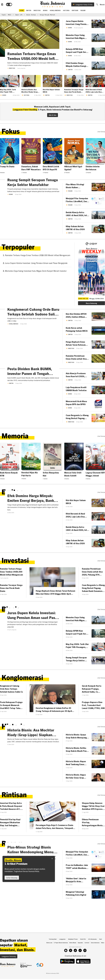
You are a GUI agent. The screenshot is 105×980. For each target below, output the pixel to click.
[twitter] (71, 960)
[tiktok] (75, 960)
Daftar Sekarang (12, 878)
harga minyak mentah (47, 15)
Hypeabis (80, 952)
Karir (101, 949)
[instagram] (66, 960)
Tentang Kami (53, 949)
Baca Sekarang (91, 304)
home (22, 11)
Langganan (62, 949)
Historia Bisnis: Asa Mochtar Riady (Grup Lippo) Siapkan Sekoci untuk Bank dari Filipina (31, 91)
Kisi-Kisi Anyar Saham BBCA (51, 91)
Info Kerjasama (92, 949)
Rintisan (75, 11)
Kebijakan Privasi (73, 949)
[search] (97, 5)
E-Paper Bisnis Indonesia (61, 952)
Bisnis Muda (73, 952)
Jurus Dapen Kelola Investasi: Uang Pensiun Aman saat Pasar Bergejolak (36, 263)
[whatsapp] (85, 960)
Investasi (37, 11)
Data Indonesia (95, 952)
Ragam (83, 11)
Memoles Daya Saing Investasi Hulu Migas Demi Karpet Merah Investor (36, 271)
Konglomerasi (55, 11)
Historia (66, 11)
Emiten (10, 421)
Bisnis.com (49, 952)
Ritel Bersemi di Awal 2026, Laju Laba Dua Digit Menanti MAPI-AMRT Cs (94, 91)
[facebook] (80, 960)
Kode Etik (83, 949)
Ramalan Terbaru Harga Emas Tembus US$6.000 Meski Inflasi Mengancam (38, 256)
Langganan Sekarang (9, 966)
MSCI (10, 15)
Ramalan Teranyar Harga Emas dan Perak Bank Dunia (74, 91)
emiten (29, 11)
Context (87, 952)
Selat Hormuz (31, 15)
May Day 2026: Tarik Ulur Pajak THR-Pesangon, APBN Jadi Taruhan (8, 91)
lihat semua (101, 132)
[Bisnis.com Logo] (2, 5)
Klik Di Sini (53, 115)
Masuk (103, 5)
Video (103, 952)
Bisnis (45, 11)
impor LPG (19, 15)
